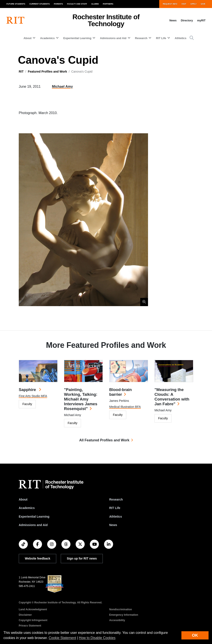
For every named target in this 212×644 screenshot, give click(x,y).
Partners (108, 4)
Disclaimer (25, 615)
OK (195, 635)
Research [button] (141, 38)
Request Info (170, 4)
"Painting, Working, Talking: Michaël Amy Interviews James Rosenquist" (81, 399)
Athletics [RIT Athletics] (116, 517)
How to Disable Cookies (97, 638)
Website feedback (37, 558)
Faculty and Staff (77, 4)
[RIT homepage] (15, 20)
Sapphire (28, 390)
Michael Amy (62, 87)
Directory (187, 20)
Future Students (16, 4)
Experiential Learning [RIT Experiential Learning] (34, 517)
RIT (21, 72)
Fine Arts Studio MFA (33, 396)
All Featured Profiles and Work (104, 440)
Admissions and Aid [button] (113, 38)
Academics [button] (47, 38)
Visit (184, 4)
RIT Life (115, 508)
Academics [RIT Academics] (27, 508)
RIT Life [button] (161, 38)
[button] (192, 38)
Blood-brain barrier (121, 392)
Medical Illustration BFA (125, 407)
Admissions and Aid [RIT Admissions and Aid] (33, 525)
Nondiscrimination (121, 609)
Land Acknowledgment (33, 609)
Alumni (95, 4)
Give (203, 4)
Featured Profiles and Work (47, 72)
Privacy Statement (30, 626)
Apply (193, 4)
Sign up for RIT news (82, 558)
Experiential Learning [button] (77, 38)
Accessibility (117, 620)
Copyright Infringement (33, 620)
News (173, 20)
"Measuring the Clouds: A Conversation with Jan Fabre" (172, 397)
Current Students (40, 4)
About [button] (27, 38)
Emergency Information (124, 615)
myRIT (201, 20)
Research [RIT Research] (116, 499)
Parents (58, 4)
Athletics (181, 38)
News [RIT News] (113, 525)
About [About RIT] (23, 499)
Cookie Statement (62, 638)
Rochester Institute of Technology (106, 20)
